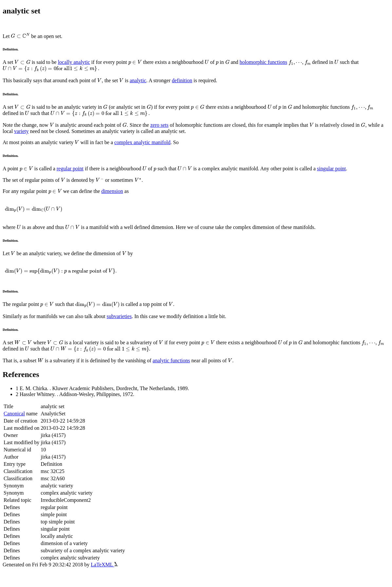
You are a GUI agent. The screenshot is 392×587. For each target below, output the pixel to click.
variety (21, 131)
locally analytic (74, 62)
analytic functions (171, 360)
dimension (112, 191)
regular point (70, 169)
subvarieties (119, 316)
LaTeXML (104, 565)
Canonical (14, 414)
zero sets (159, 125)
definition (182, 80)
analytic (138, 80)
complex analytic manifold (142, 142)
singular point (331, 169)
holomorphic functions (263, 62)
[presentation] (20, 36)
